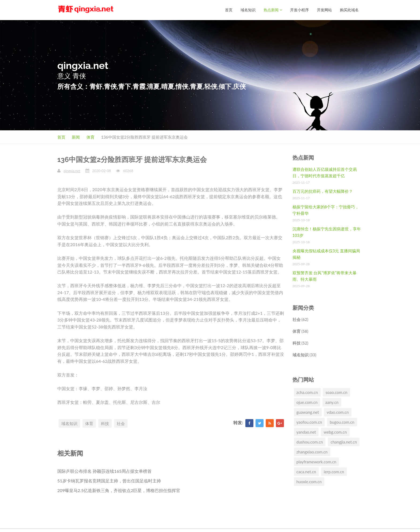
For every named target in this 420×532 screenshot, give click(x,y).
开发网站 (324, 10)
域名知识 (248, 10)
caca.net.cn (306, 471)
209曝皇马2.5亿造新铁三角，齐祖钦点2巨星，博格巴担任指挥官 (119, 490)
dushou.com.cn (310, 442)
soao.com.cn (336, 392)
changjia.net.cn (344, 442)
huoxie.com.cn (309, 481)
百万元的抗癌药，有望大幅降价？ (323, 191)
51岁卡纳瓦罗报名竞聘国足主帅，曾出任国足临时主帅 (109, 480)
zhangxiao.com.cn (312, 452)
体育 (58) (300, 331)
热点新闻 (273, 10)
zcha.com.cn (307, 392)
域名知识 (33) (304, 354)
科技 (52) (300, 343)
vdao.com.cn (337, 412)
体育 (91, 137)
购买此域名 (349, 10)
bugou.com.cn (342, 422)
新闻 (76, 137)
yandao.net (306, 432)
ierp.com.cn (334, 471)
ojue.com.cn (307, 402)
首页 (229, 10)
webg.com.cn (335, 432)
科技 (105, 423)
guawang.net (308, 412)
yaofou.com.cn (309, 422)
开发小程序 (299, 10)
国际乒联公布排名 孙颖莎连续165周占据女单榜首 (104, 471)
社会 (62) (300, 319)
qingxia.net (72, 171)
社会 (121, 423)
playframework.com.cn (316, 461)
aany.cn (332, 402)
